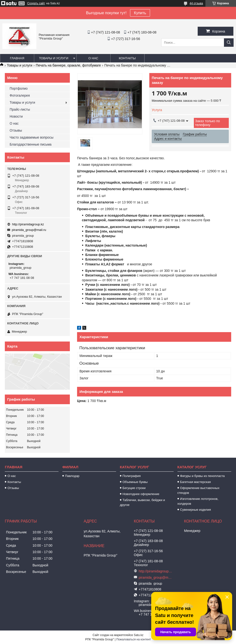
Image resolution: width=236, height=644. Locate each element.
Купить (140, 13)
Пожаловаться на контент (134, 639)
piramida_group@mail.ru (29, 230)
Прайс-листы (20, 109)
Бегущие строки (134, 488)
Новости (16, 116)
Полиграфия (132, 476)
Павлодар (72, 476)
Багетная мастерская (196, 482)
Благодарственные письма (31, 144)
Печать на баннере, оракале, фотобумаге (68, 65)
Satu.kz (138, 635)
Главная (17, 58)
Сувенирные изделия (196, 510)
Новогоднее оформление (141, 494)
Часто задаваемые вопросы (32, 137)
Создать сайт (36, 3)
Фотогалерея (20, 95)
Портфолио (19, 88)
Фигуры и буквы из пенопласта (202, 476)
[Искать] (229, 43)
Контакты (127, 58)
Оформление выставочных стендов (199, 490)
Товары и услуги (54, 58)
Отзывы (16, 130)
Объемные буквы (135, 482)
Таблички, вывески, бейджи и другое (142, 502)
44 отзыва (196, 3)
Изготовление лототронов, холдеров (198, 501)
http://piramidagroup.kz (28, 224)
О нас (93, 58)
